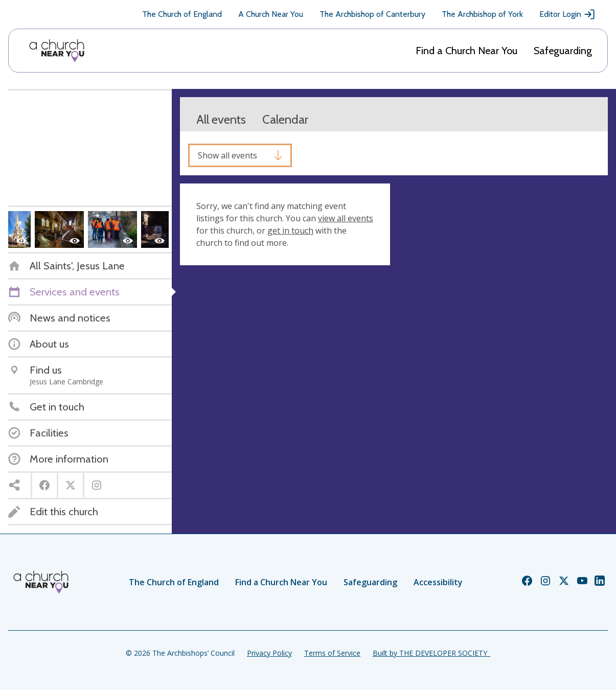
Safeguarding (563, 51)
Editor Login (567, 14)
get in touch (290, 231)
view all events (346, 218)
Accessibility (438, 582)
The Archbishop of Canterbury (372, 14)
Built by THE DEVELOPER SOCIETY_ (431, 653)
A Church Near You (271, 14)
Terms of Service (332, 653)
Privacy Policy (269, 653)
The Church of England (182, 14)
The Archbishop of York (482, 14)
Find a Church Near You (466, 51)
